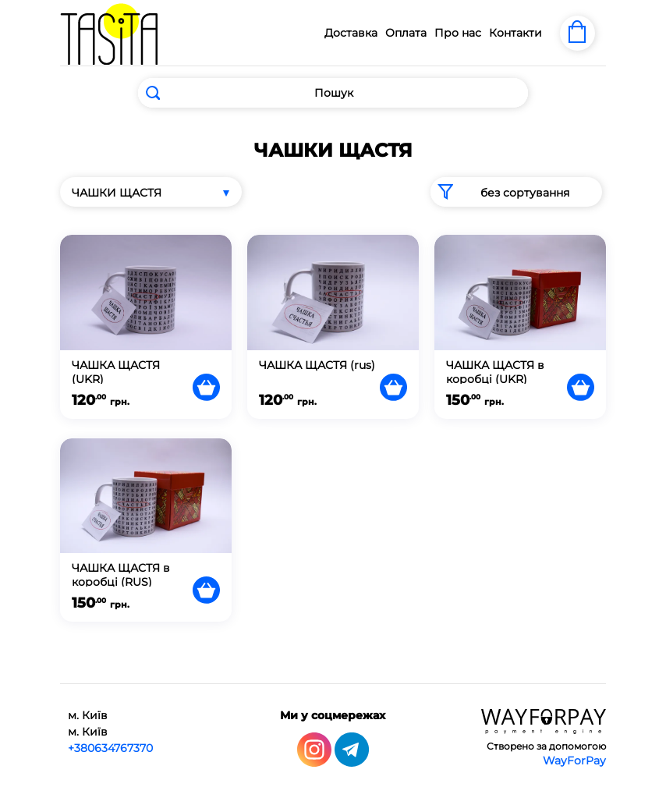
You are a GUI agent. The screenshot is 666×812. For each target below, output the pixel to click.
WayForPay (574, 760)
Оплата (406, 33)
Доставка (351, 33)
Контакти (515, 33)
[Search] (333, 93)
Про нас (458, 33)
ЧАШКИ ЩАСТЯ (117, 193)
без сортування (500, 192)
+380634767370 (110, 747)
